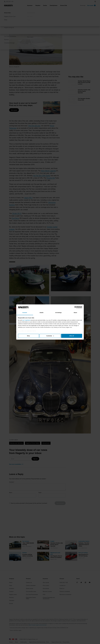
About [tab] (75, 313)
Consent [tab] (25, 313)
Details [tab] (42, 313)
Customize (50, 336)
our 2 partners (26, 320)
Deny (28, 336)
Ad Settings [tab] (58, 313)
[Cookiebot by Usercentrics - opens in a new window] (76, 307)
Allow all (72, 336)
